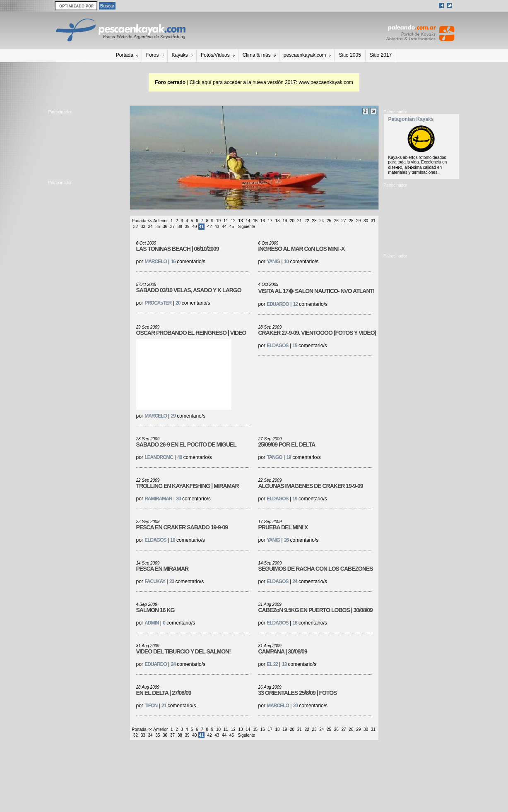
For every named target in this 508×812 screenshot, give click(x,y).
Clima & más (257, 55)
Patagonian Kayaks (411, 119)
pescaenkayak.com (305, 55)
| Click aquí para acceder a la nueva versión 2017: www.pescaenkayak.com (254, 82)
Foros (153, 55)
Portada (125, 55)
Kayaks (180, 55)
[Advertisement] (86, 145)
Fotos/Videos (215, 55)
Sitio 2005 (350, 55)
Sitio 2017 (381, 55)
